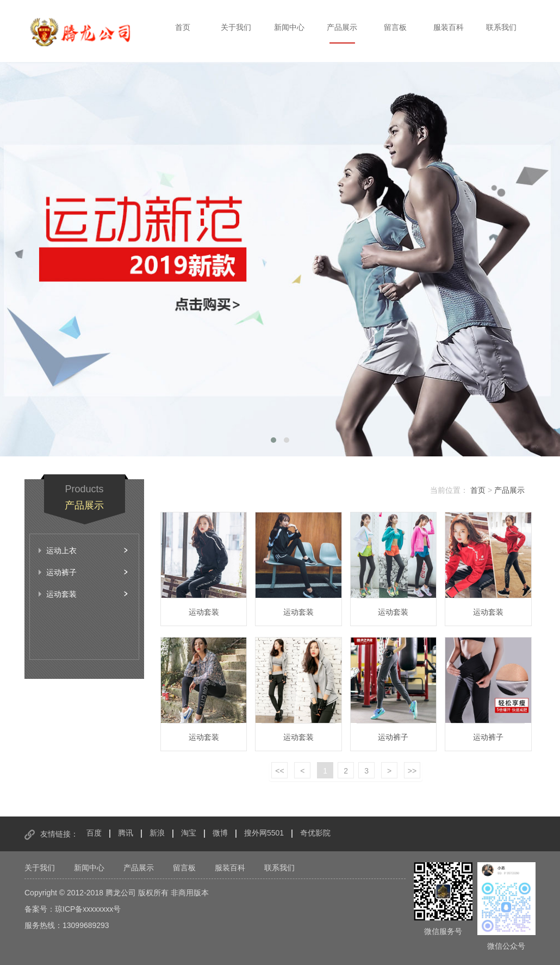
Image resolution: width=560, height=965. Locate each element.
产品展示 (342, 27)
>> (412, 771)
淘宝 (189, 833)
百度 (94, 833)
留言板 (395, 27)
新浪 (157, 833)
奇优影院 (315, 833)
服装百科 (449, 27)
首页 (183, 27)
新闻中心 (289, 27)
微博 (220, 833)
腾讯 (126, 833)
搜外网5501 (264, 833)
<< (279, 771)
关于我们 (236, 27)
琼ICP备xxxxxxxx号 (88, 909)
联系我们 (501, 27)
